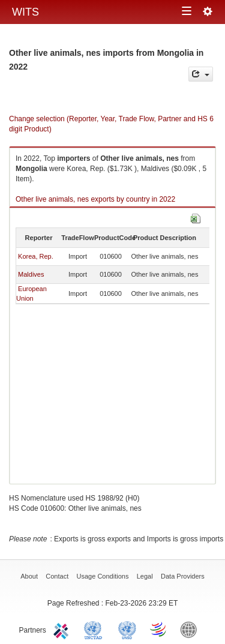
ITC (63, 629)
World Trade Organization (159, 629)
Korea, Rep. (36, 256)
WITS (25, 12)
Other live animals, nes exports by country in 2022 (95, 199)
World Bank (191, 629)
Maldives (31, 274)
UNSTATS (127, 629)
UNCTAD (95, 629)
